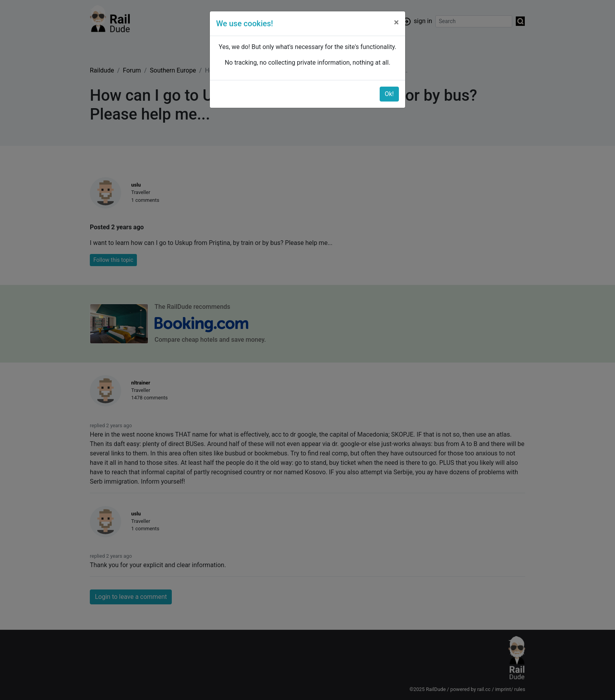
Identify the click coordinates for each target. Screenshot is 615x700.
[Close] (396, 22)
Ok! (389, 94)
